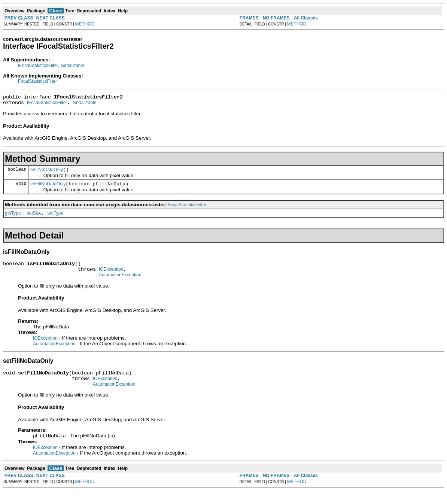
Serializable (73, 66)
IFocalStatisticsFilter (38, 66)
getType (13, 219)
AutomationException (120, 284)
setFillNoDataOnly (48, 188)
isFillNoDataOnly (46, 173)
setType (55, 219)
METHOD (85, 24)
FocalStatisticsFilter (37, 81)
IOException (111, 277)
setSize (34, 219)
